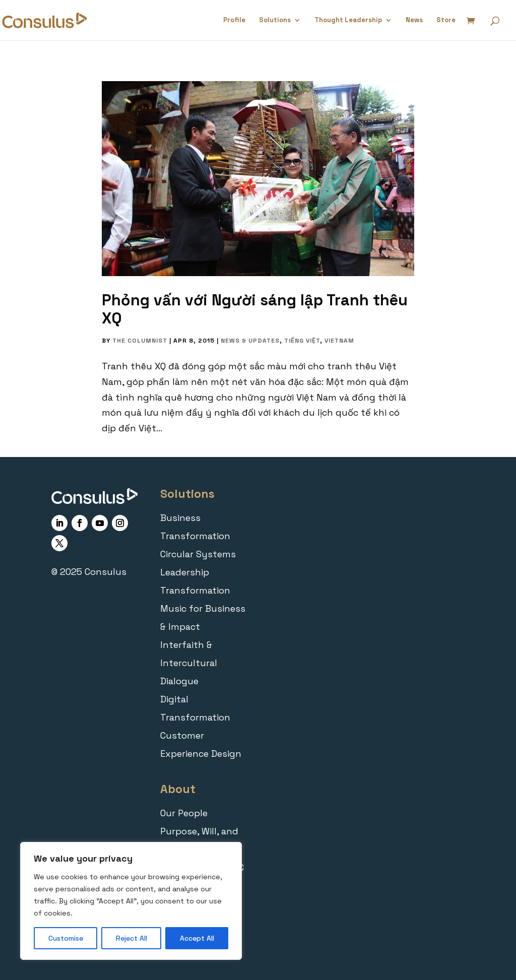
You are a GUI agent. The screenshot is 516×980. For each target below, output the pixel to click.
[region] (131, 901)
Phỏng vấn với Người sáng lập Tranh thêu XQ (255, 309)
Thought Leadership (348, 20)
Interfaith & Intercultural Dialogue (189, 663)
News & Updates (250, 341)
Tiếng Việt (302, 341)
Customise (66, 938)
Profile (234, 20)
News (414, 20)
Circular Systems (198, 554)
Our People (184, 813)
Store (446, 20)
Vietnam (339, 341)
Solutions (275, 20)
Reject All (132, 938)
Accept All (197, 938)
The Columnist (140, 341)
